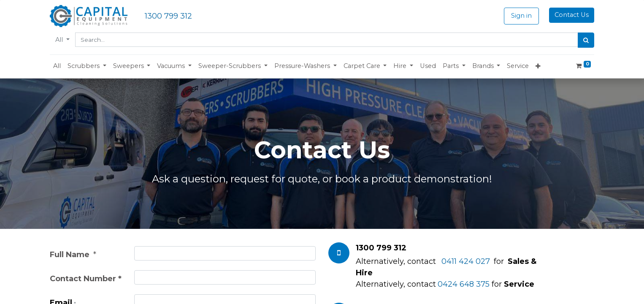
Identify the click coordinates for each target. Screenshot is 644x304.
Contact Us (572, 15)
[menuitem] (57, 66)
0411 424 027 (466, 261)
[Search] (586, 40)
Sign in (521, 16)
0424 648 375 (464, 284)
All (60, 40)
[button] (87, 66)
